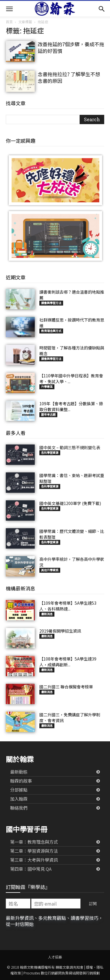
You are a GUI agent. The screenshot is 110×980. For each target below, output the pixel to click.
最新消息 (47, 614)
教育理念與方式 (51, 331)
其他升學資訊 (50, 570)
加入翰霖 (19, 799)
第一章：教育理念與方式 (34, 842)
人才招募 (55, 957)
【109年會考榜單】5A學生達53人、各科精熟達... (68, 606)
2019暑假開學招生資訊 (60, 631)
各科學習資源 (50, 452)
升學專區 (47, 387)
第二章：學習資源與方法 (34, 851)
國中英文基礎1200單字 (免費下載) (70, 503)
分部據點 (19, 790)
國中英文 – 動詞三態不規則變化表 (70, 447)
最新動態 (19, 772)
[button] (9, 9)
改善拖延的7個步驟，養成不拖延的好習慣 (71, 47)
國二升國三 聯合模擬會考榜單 (66, 687)
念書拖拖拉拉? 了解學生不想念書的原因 (69, 77)
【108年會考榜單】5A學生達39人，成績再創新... (68, 662)
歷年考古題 (48, 414)
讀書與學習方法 (51, 303)
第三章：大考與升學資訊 (34, 860)
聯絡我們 (19, 808)
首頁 (9, 22)
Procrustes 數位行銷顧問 (43, 973)
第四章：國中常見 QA (31, 869)
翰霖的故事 (21, 781)
